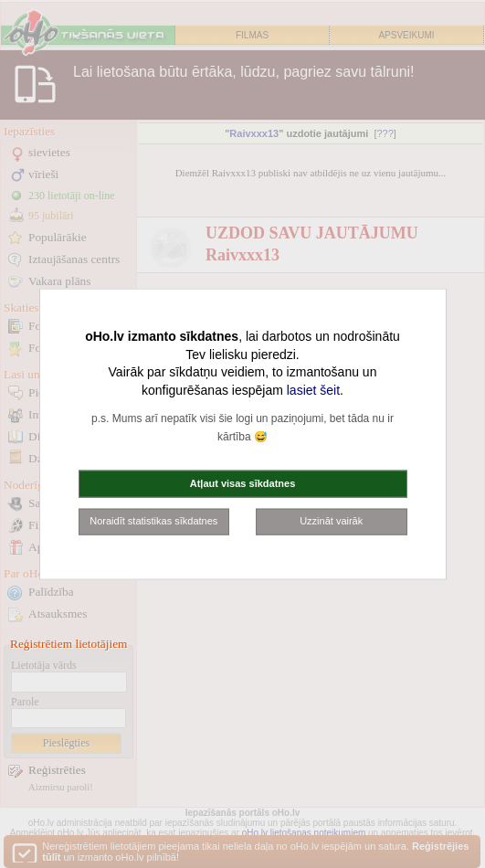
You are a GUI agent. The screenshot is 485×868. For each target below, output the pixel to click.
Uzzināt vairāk (331, 521)
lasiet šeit (313, 389)
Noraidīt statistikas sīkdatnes (153, 521)
